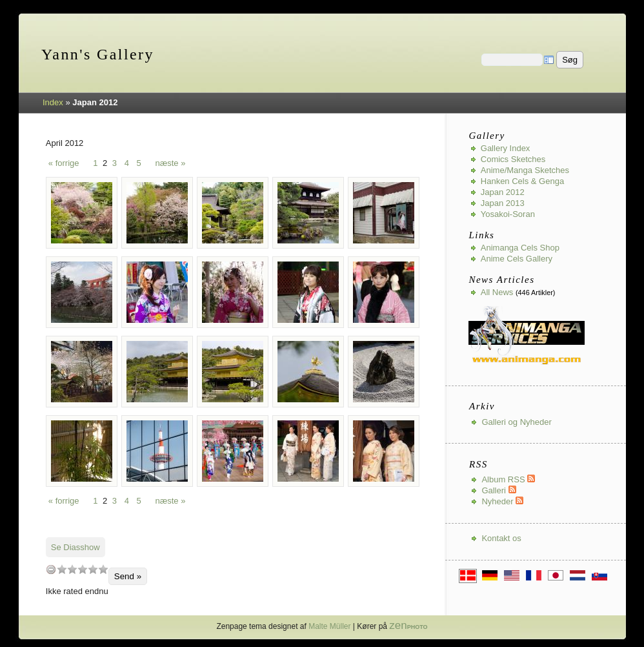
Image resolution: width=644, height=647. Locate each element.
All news (497, 292)
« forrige (64, 163)
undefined (51, 569)
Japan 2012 (503, 192)
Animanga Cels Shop (520, 248)
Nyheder (502, 501)
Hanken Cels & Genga (522, 181)
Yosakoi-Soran (508, 214)
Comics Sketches (513, 159)
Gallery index (506, 148)
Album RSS (508, 479)
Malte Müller (329, 626)
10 (103, 569)
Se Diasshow (75, 547)
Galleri (498, 490)
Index (53, 102)
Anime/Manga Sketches (525, 170)
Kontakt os (501, 538)
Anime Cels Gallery (517, 259)
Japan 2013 (503, 203)
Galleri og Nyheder (516, 422)
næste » (170, 163)
